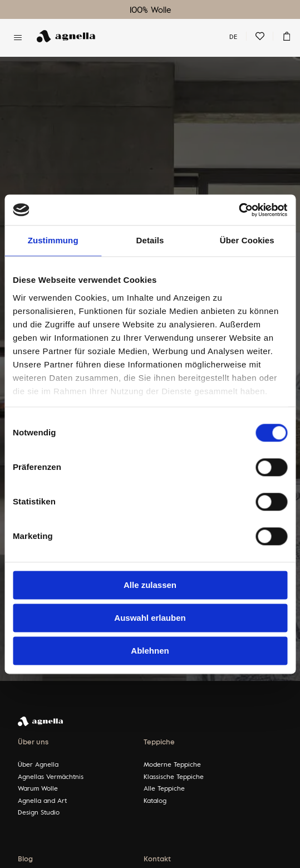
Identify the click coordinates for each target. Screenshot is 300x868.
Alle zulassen (150, 585)
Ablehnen (150, 651)
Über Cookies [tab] (247, 240)
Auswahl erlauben (150, 618)
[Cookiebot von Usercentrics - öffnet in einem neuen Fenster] (238, 210)
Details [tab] (150, 240)
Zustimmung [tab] (53, 240)
